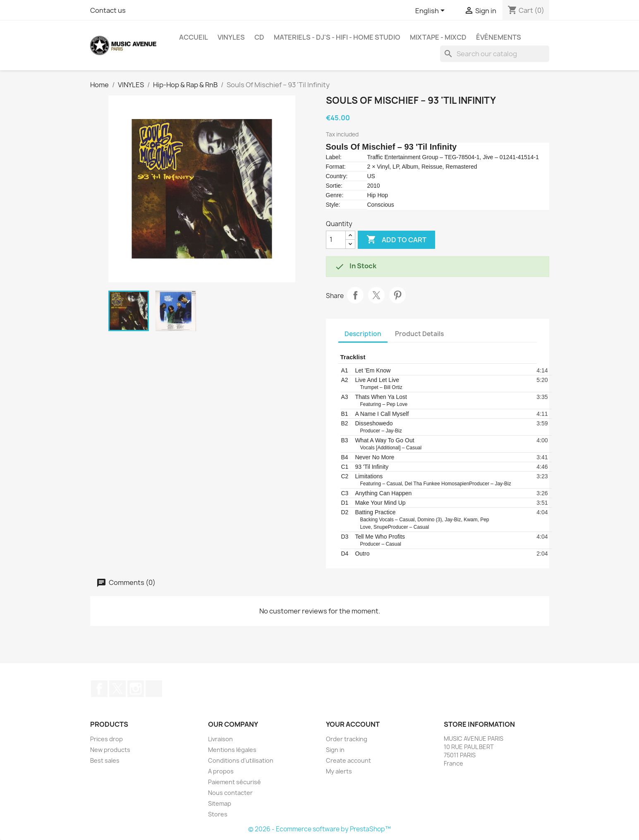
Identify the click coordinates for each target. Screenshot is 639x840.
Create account (348, 760)
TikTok (154, 689)
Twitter (117, 689)
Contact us (108, 10)
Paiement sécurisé (235, 782)
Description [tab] (363, 334)
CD (259, 37)
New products (110, 750)
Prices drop (106, 739)
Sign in (335, 750)
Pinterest (397, 295)
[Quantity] (336, 240)
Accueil (194, 37)
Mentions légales (232, 750)
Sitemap (220, 803)
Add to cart (396, 240)
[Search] (495, 54)
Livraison (220, 739)
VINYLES (231, 37)
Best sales (105, 760)
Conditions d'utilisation (241, 760)
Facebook (99, 689)
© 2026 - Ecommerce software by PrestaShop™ (319, 829)
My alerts (339, 771)
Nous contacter (230, 793)
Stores (218, 814)
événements (499, 37)
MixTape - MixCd (438, 37)
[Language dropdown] (431, 11)
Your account (353, 724)
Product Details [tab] (419, 334)
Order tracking (347, 739)
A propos (221, 771)
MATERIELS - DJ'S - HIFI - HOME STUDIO (337, 37)
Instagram (136, 689)
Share (355, 295)
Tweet (376, 295)
